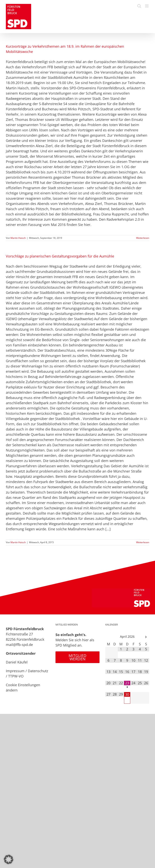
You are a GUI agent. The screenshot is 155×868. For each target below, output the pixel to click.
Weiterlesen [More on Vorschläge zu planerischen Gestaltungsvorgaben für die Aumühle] (143, 542)
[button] (9, 859)
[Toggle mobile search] (139, 6)
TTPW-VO (16, 676)
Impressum (15, 671)
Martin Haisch (18, 238)
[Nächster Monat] (146, 637)
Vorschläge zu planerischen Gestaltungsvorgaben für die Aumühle (60, 256)
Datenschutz (38, 671)
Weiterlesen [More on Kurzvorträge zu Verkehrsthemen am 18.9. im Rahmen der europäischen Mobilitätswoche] (143, 238)
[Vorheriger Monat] (108, 637)
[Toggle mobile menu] (147, 6)
